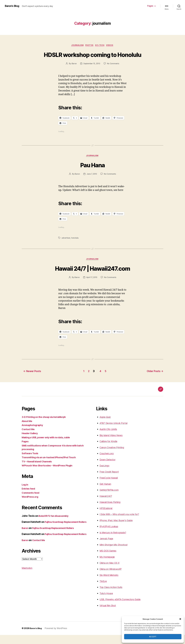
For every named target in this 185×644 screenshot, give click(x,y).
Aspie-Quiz (106, 426)
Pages (150, 6)
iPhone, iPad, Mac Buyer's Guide (118, 529)
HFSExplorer (107, 517)
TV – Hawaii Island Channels (38, 471)
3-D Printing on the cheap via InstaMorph (46, 426)
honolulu (75, 247)
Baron (74, 72)
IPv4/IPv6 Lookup (110, 535)
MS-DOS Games (109, 560)
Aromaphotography (33, 434)
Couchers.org (107, 463)
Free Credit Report (110, 481)
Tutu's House (107, 602)
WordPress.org (31, 506)
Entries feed (29, 498)
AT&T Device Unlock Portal (115, 432)
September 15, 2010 (92, 72)
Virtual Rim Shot (109, 615)
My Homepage (108, 566)
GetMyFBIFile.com (110, 499)
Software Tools (31, 462)
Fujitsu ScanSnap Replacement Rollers (55, 541)
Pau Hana (92, 174)
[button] (180, 619)
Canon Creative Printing (113, 457)
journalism (77, 45)
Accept (153, 637)
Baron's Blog (13, 6)
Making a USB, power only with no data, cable (48, 446)
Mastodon (27, 584)
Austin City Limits (109, 438)
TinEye (103, 590)
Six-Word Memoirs (110, 584)
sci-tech (101, 45)
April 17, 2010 (92, 287)
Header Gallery (31, 442)
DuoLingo (105, 475)
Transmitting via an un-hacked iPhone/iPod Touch (51, 466)
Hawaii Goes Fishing (111, 511)
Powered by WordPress (57, 637)
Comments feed (31, 502)
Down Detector (108, 469)
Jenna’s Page (107, 548)
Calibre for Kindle (109, 450)
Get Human (106, 493)
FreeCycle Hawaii (110, 487)
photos (89, 45)
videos (111, 45)
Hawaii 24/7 (106, 505)
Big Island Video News (112, 444)
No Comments (114, 72)
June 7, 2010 (92, 183)
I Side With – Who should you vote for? (122, 523)
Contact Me (28, 438)
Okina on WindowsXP (112, 578)
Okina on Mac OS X (111, 572)
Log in (25, 494)
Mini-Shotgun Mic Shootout (115, 554)
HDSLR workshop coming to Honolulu (92, 59)
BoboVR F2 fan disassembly (55, 525)
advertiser (66, 247)
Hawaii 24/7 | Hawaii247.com (92, 278)
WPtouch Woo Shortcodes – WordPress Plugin (49, 475)
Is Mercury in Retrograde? (114, 542)
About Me (27, 430)
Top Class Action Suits (112, 596)
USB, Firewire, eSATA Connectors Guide (122, 608)
